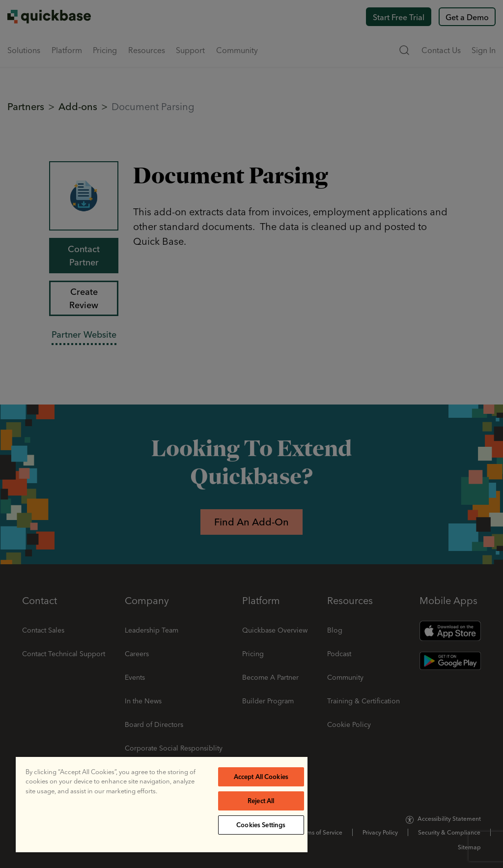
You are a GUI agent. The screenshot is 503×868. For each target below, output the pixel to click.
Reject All (261, 801)
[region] (162, 805)
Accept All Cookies (261, 777)
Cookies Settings (261, 825)
